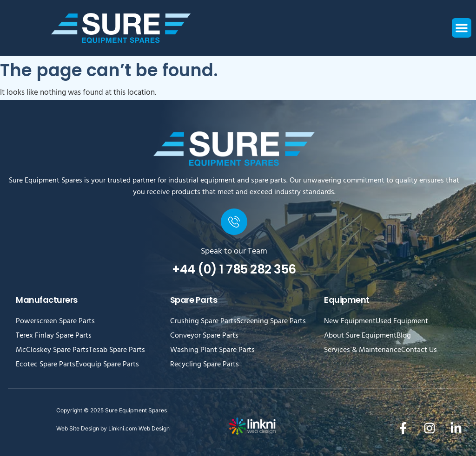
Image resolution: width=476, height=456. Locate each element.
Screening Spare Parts (271, 322)
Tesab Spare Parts (117, 351)
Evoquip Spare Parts (107, 365)
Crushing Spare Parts (203, 322)
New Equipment (350, 322)
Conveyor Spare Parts (204, 336)
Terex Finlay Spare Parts (54, 336)
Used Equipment (402, 322)
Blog (404, 336)
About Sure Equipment (360, 336)
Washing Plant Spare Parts (212, 351)
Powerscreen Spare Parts (55, 322)
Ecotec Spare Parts (46, 365)
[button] (462, 28)
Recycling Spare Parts (205, 365)
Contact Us (419, 351)
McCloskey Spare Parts (52, 351)
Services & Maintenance (363, 351)
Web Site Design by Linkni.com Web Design (113, 428)
